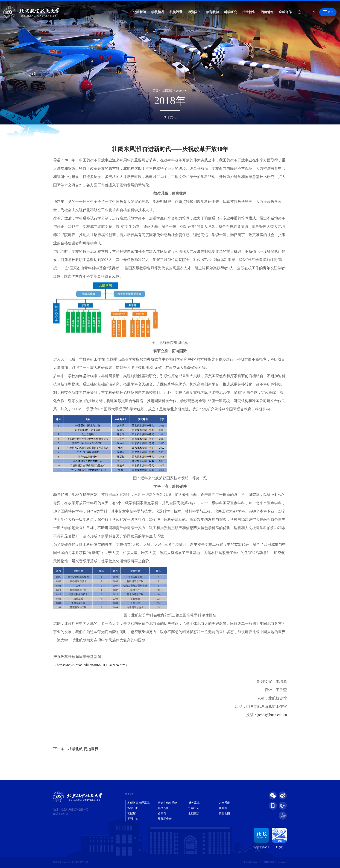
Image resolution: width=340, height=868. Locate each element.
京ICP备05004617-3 (252, 862)
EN (313, 12)
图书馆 (162, 813)
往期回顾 (167, 91)
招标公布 (194, 808)
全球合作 (285, 12)
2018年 (180, 91)
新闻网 (223, 808)
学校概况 (158, 12)
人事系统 (224, 803)
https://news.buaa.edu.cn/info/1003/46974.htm (91, 665)
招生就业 (249, 12)
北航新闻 (139, 12)
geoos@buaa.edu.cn (272, 715)
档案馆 (132, 813)
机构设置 (176, 12)
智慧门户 (133, 808)
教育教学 (212, 12)
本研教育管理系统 (138, 803)
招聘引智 (267, 12)
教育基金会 (165, 819)
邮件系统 (163, 808)
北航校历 (194, 813)
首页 (155, 91)
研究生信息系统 (167, 803)
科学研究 (231, 12)
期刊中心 (133, 819)
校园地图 (224, 813)
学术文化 (170, 117)
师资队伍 (194, 12)
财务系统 (194, 803)
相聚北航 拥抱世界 (83, 749)
